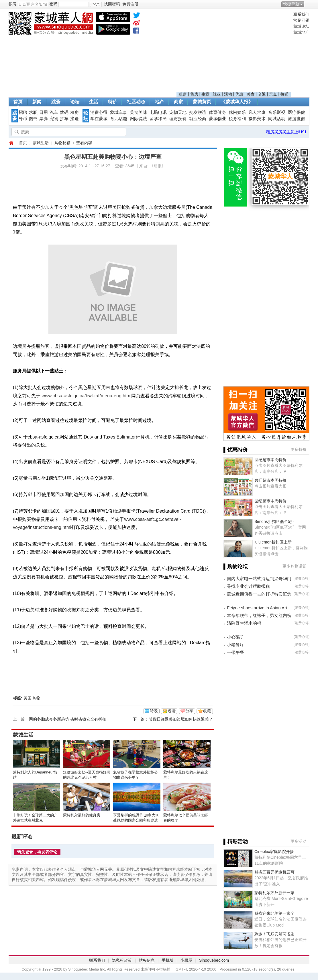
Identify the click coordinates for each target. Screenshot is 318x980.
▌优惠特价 (236, 450)
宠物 (54, 119)
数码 (64, 112)
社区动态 (136, 102)
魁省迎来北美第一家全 (274, 913)
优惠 (239, 94)
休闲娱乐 (237, 112)
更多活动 (299, 841)
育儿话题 (119, 119)
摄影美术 (257, 119)
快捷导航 (291, 4)
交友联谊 (198, 112)
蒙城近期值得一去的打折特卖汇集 (259, 594)
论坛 (75, 102)
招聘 (23, 112)
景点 (273, 94)
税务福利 (237, 119)
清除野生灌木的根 (244, 623)
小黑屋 (186, 960)
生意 (205, 94)
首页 (18, 102)
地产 (160, 102)
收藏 (207, 711)
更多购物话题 (295, 566)
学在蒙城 (99, 119)
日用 (44, 112)
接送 (284, 94)
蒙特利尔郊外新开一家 (274, 893)
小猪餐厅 (235, 645)
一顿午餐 (235, 652)
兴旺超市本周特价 (270, 480)
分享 (189, 711)
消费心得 (99, 112)
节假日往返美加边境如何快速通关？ (181, 719)
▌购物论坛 (236, 566)
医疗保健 (297, 112)
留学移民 (158, 119)
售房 (194, 94)
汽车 (54, 112)
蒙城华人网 (11, 143)
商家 (178, 102)
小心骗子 (235, 637)
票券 (44, 119)
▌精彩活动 (236, 842)
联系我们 (301, 14)
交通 (262, 94)
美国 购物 (32, 698)
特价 (113, 102)
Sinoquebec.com (214, 960)
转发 (154, 711)
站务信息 (147, 960)
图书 (33, 119)
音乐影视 (277, 112)
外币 (23, 119)
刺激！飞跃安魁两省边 (274, 934)
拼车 (64, 119)
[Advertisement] (234, 52)
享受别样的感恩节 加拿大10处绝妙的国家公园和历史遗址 (136, 820)
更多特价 (299, 449)
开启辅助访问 (308, 4)
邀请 (172, 711)
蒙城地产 (301, 32)
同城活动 (277, 119)
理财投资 (178, 119)
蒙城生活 (41, 143)
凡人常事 (257, 112)
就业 (217, 94)
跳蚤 (56, 102)
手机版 (168, 960)
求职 (33, 112)
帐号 (13, 4)
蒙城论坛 (301, 26)
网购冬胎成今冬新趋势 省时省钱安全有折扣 (68, 719)
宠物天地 (178, 112)
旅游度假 (297, 119)
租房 (183, 94)
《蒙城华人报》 (237, 102)
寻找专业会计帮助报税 (248, 586)
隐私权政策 (122, 960)
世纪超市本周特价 (270, 460)
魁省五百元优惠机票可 (274, 872)
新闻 (37, 102)
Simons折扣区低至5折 (274, 521)
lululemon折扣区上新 (273, 542)
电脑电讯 (158, 112)
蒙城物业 (217, 119)
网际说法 (138, 119)
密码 (53, 4)
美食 (251, 94)
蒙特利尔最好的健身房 (82, 815)
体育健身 (217, 112)
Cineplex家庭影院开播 (274, 852)
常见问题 (301, 20)
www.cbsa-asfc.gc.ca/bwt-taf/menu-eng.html (86, 396)
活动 (228, 94)
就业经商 (198, 119)
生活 (94, 102)
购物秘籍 (62, 143)
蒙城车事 (119, 112)
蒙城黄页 (202, 102)
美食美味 (138, 112)
